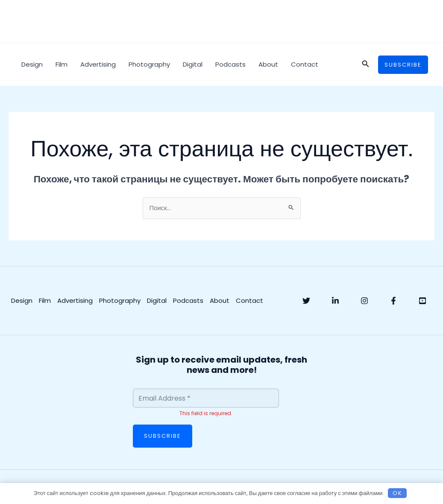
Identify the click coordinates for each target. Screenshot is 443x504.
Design (32, 64)
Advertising (98, 64)
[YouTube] (422, 301)
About (268, 64)
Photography (149, 64)
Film (62, 64)
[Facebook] (393, 301)
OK (398, 493)
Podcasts (230, 64)
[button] (366, 64)
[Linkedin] (335, 301)
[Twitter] (306, 301)
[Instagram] (364, 301)
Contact (305, 64)
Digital (193, 64)
